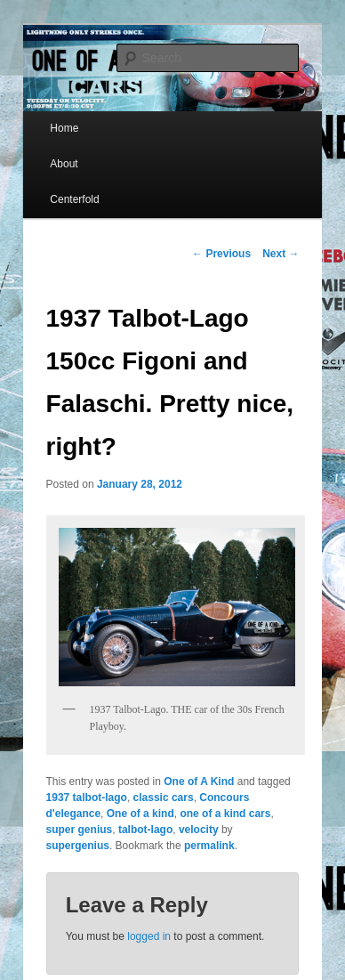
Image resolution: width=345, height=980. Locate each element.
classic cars (164, 798)
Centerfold (74, 199)
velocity (199, 830)
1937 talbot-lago (87, 798)
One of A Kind (199, 782)
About (64, 164)
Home (64, 128)
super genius (80, 830)
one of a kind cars (225, 814)
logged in (149, 936)
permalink (209, 846)
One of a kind (140, 814)
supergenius (78, 846)
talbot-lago (145, 830)
